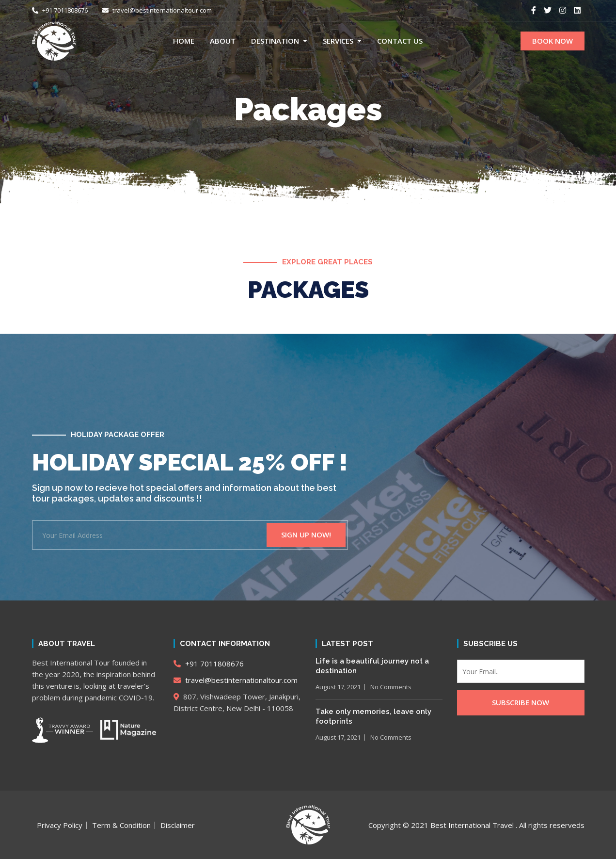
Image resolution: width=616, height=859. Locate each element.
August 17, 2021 (338, 687)
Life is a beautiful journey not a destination (372, 666)
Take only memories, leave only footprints (373, 716)
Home (184, 41)
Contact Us (400, 41)
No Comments (391, 687)
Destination (275, 41)
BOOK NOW (553, 41)
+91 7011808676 (60, 10)
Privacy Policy (60, 825)
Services (338, 41)
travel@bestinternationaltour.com (157, 10)
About (223, 41)
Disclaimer (178, 825)
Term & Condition (121, 825)
